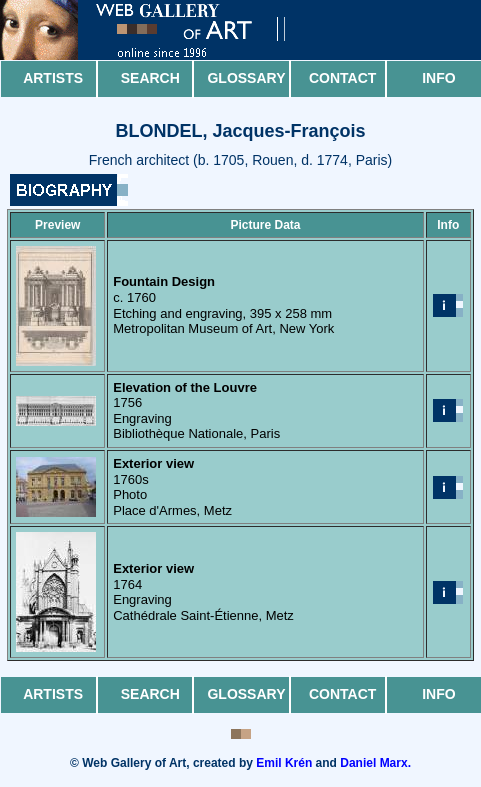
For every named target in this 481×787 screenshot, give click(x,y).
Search (150, 78)
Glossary (246, 78)
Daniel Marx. (375, 763)
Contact (342, 78)
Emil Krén (284, 763)
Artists (53, 78)
